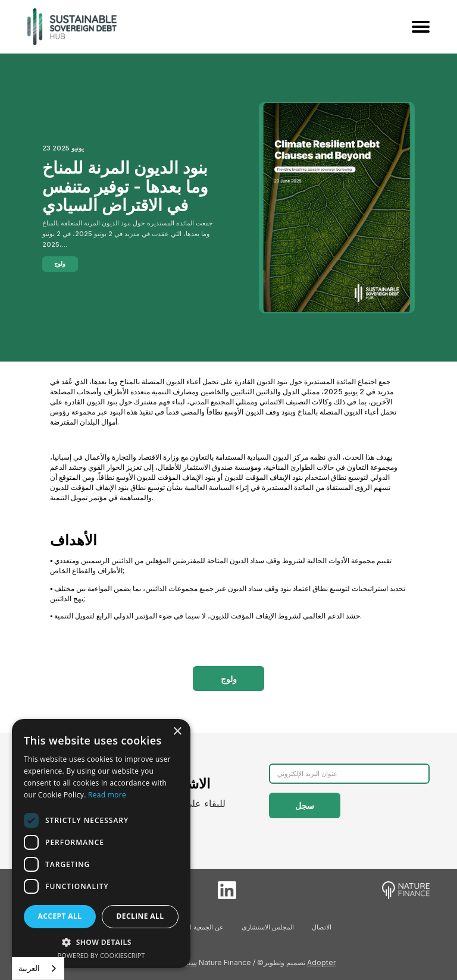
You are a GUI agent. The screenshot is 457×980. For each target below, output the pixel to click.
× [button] (177, 732)
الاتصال (322, 927)
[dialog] (101, 844)
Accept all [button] (60, 916)
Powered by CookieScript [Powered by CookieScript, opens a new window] (101, 955)
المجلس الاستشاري (268, 927)
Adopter (321, 962)
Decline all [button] (140, 916)
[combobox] (38, 968)
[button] (101, 942)
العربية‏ (29, 968)
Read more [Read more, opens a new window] (107, 795)
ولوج (60, 263)
